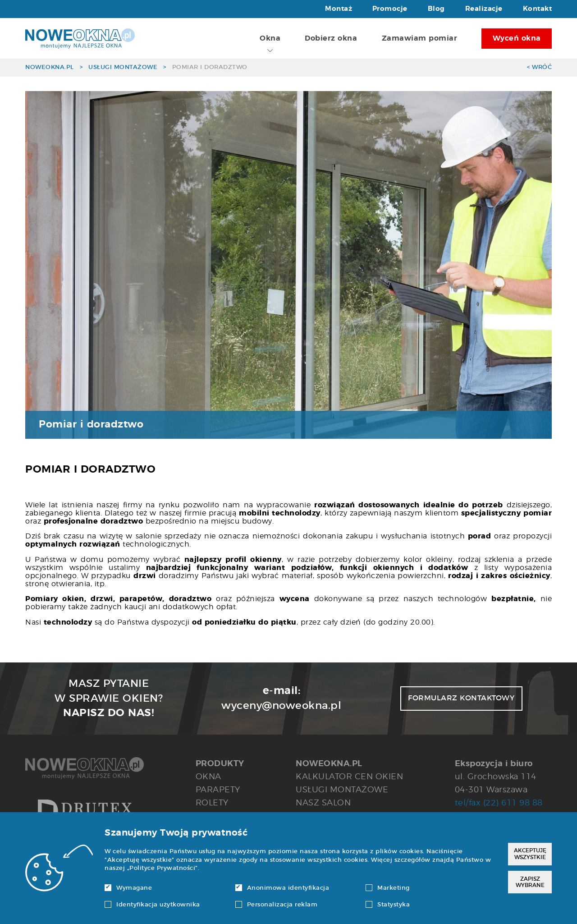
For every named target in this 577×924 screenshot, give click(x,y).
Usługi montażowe (123, 67)
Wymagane (128, 888)
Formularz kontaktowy (461, 698)
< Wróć (539, 67)
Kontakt (538, 9)
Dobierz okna (331, 38)
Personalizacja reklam (277, 905)
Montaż (339, 9)
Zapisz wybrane (530, 882)
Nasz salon (323, 803)
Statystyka (388, 905)
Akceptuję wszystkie (530, 854)
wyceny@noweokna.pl (281, 706)
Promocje (390, 9)
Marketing (388, 888)
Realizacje (484, 9)
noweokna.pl (50, 67)
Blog (436, 9)
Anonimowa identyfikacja (282, 888)
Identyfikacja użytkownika (152, 905)
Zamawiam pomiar (420, 38)
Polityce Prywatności (162, 868)
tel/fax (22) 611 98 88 (499, 803)
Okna (270, 44)
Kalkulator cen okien (349, 777)
